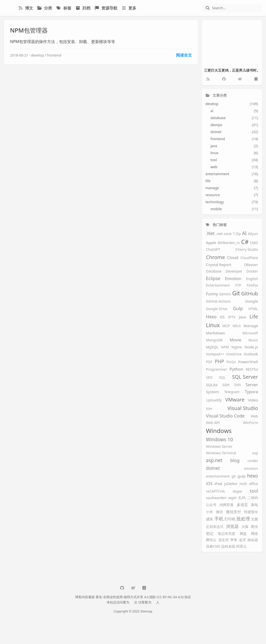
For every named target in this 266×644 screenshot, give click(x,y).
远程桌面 (228, 547)
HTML (253, 309)
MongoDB (214, 340)
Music (253, 340)
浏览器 (232, 526)
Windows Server (219, 447)
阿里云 (241, 547)
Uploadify (214, 400)
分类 (45, 8)
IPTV (232, 317)
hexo (253, 476)
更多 (129, 8)
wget (233, 498)
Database (214, 271)
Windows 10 (219, 440)
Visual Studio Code (225, 416)
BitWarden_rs (229, 243)
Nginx (237, 347)
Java (242, 317)
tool (254, 491)
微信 (219, 512)
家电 (254, 505)
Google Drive (217, 309)
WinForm (250, 423)
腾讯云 (211, 540)
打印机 (230, 519)
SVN (238, 385)
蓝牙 (242, 540)
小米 (209, 512)
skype (237, 491)
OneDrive (234, 354)
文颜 (254, 519)
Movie (236, 340)
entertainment (218, 476)
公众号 (211, 505)
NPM (225, 347)
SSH (226, 385)
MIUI (236, 326)
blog (235, 461)
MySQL (212, 347)
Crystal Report (219, 265)
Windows (219, 431)
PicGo (231, 362)
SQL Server (245, 377)
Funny (212, 294)
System (212, 392)
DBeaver (251, 265)
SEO (209, 378)
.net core (224, 234)
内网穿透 (226, 505)
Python (236, 369)
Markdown (216, 333)
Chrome (215, 257)
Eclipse (213, 279)
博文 (26, 8)
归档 (83, 8)
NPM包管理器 (29, 30)
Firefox (252, 285)
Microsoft (250, 333)
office (253, 484)
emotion (251, 469)
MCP (226, 326)
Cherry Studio (247, 250)
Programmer (216, 370)
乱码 (242, 498)
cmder (253, 461)
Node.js (251, 347)
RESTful (252, 370)
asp (255, 453)
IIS (222, 317)
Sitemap (146, 611)
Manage (251, 326)
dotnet (213, 468)
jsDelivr (231, 484)
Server (252, 385)
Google (252, 301)
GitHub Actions (218, 301)
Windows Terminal (221, 453)
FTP (238, 285)
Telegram (232, 392)
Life (254, 316)
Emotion (233, 279)
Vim (209, 409)
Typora (251, 392)
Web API (213, 423)
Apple (211, 243)
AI (244, 234)
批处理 (243, 519)
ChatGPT (213, 250)
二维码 (253, 498)
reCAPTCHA (215, 491)
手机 (219, 519)
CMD (254, 243)
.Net (210, 234)
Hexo (211, 317)
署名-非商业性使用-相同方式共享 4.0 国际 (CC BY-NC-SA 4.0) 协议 (143, 597)
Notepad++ (215, 354)
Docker (252, 271)
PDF (209, 362)
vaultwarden (216, 498)
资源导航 (106, 8)
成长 (210, 519)
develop (37, 55)
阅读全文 (184, 55)
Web (254, 416)
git (234, 476)
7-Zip (237, 234)
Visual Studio (243, 408)
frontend (54, 55)
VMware (235, 400)
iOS (209, 484)
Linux (213, 325)
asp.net (214, 461)
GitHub (250, 293)
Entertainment (218, 285)
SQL (222, 378)
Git (236, 293)
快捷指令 (251, 512)
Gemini (225, 294)
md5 (243, 484)
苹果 (234, 540)
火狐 (245, 527)
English (252, 279)
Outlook (251, 354)
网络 (254, 534)
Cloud (233, 258)
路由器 (253, 540)
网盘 (243, 534)
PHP (219, 362)
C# (245, 242)
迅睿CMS (213, 547)
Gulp (238, 309)
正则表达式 (215, 527)
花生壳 (223, 540)
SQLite (212, 385)
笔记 (210, 533)
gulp (241, 476)
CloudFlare (249, 258)
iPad (218, 484)
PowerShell (248, 362)
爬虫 (254, 527)
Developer (234, 271)
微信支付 (233, 512)
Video (253, 400)
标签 (64, 8)
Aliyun (253, 234)
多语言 (242, 505)
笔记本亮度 (226, 534)
